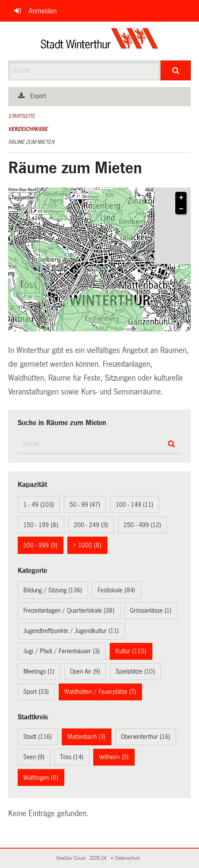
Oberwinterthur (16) (145, 737)
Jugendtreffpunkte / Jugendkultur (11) (71, 631)
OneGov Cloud (72, 858)
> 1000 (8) (87, 545)
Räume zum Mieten (31, 142)
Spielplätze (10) (135, 671)
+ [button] (182, 198)
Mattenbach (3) (86, 737)
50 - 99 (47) (85, 505)
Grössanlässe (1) (151, 610)
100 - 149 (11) (134, 505)
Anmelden (43, 11)
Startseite (22, 116)
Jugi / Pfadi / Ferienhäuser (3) (62, 651)
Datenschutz (129, 858)
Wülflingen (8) (41, 778)
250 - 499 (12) (142, 525)
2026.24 (98, 858)
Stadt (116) (38, 737)
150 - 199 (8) (41, 525)
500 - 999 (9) (40, 545)
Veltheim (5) (114, 757)
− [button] (182, 209)
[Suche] (176, 70)
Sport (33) (36, 692)
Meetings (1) (39, 671)
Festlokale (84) (116, 590)
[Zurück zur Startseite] (99, 41)
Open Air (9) (85, 671)
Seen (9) (34, 757)
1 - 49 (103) (39, 505)
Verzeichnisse (28, 129)
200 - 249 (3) (91, 525)
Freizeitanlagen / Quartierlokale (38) (69, 610)
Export (38, 96)
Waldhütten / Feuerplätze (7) (100, 692)
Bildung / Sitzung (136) (53, 590)
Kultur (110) (131, 651)
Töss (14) (72, 757)
